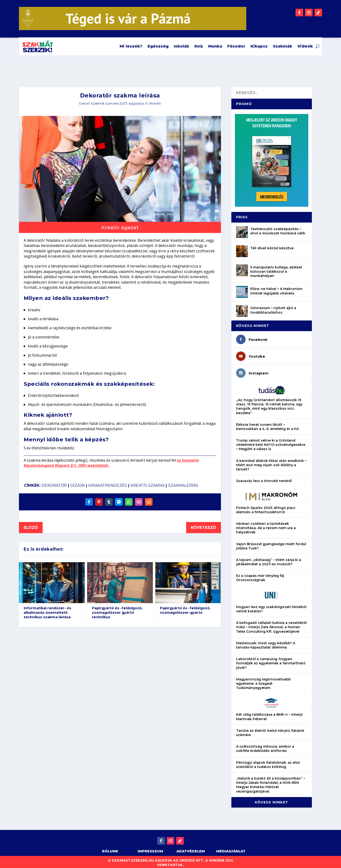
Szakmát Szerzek (104, 101)
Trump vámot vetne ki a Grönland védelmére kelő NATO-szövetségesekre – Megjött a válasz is (271, 442)
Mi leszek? (131, 46)
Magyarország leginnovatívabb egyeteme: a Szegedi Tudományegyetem (263, 681)
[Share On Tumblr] (109, 499)
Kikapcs (259, 46)
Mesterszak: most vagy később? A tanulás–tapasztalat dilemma (266, 643)
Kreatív (156, 101)
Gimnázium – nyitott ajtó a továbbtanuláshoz (273, 307)
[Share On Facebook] (89, 499)
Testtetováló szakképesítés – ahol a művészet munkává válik (278, 228)
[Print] (149, 499)
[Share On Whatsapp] (129, 499)
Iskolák (182, 46)
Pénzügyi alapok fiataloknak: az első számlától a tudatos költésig (268, 762)
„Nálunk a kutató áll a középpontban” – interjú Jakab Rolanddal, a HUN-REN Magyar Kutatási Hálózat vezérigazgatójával (271, 782)
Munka (215, 46)
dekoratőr (54, 483)
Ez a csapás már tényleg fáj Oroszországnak (260, 575)
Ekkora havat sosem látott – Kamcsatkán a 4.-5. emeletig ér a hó (267, 424)
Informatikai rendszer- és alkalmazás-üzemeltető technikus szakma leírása (47, 610)
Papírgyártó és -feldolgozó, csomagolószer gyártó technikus (117, 610)
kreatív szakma (148, 483)
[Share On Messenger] (119, 499)
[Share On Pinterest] (99, 499)
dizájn (78, 483)
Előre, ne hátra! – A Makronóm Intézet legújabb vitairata (276, 288)
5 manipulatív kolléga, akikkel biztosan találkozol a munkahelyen (276, 269)
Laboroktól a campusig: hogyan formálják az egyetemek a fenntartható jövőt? (271, 661)
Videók (305, 46)
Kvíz (199, 46)
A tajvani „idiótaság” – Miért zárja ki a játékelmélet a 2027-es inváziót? (269, 559)
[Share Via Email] (139, 499)
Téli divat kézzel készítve (272, 245)
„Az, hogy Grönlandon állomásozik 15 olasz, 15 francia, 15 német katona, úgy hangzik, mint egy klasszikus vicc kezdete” (269, 404)
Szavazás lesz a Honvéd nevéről (264, 478)
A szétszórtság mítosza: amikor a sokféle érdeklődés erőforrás (265, 746)
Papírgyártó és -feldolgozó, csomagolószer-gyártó (185, 608)
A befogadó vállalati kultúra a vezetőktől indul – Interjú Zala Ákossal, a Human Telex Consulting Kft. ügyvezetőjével (271, 624)
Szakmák (283, 46)
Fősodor (236, 46)
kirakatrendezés (108, 483)
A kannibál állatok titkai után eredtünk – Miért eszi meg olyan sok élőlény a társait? (271, 462)
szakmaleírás (183, 483)
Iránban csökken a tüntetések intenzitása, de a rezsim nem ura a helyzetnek (266, 525)
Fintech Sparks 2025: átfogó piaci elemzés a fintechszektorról (266, 507)
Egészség (158, 46)
